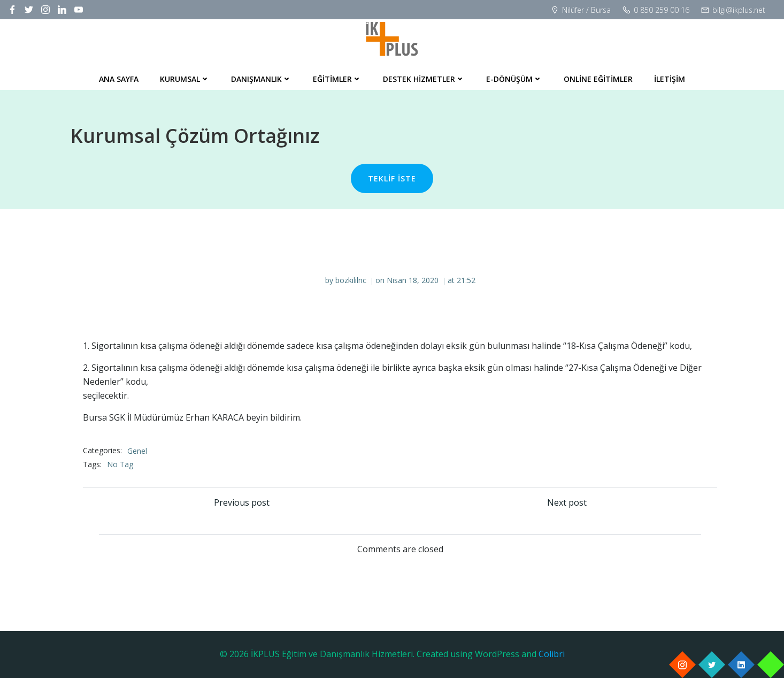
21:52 (466, 280)
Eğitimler (337, 79)
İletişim (670, 79)
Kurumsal (185, 79)
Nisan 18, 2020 (413, 280)
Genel (137, 451)
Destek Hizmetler (424, 79)
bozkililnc (351, 280)
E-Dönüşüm (514, 79)
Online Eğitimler (598, 79)
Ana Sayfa (119, 79)
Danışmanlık (261, 79)
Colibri (552, 654)
